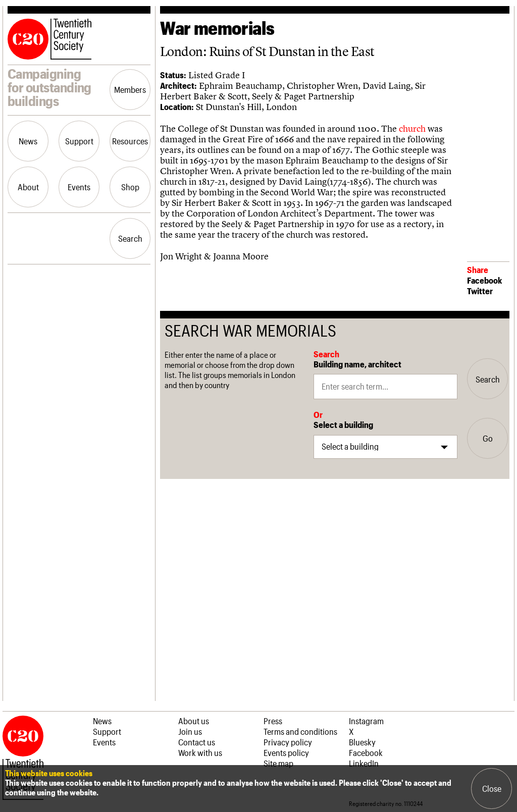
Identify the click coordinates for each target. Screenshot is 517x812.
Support (79, 141)
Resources (130, 141)
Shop (130, 187)
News (28, 141)
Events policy (286, 752)
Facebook (484, 280)
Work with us (200, 752)
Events (79, 187)
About (28, 187)
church (412, 128)
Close (492, 788)
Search (130, 238)
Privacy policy (288, 742)
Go (488, 438)
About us (194, 721)
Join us (190, 731)
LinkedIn (364, 763)
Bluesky (362, 742)
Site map (278, 763)
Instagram (366, 721)
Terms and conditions (300, 731)
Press (273, 721)
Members (130, 89)
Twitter (480, 291)
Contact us (197, 742)
